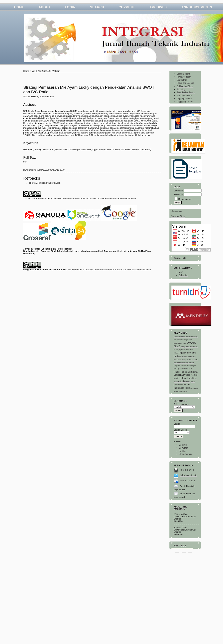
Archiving (181, 89)
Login (70, 7)
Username (179, 191)
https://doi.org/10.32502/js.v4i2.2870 (47, 170)
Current (127, 7)
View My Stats (178, 216)
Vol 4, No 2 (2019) (41, 71)
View (181, 272)
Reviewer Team (184, 77)
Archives (158, 7)
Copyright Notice (184, 99)
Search (97, 7)
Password (178, 195)
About (44, 7)
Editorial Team (183, 74)
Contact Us (182, 80)
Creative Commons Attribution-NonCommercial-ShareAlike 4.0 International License (94, 198)
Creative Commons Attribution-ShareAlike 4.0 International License (118, 270)
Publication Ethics (185, 86)
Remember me (185, 199)
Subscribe (183, 275)
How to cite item (187, 481)
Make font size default (184, 550)
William (56, 71)
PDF (25, 162)
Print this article (187, 470)
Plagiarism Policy (185, 102)
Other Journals (186, 454)
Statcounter (177, 211)
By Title (182, 451)
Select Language (181, 404)
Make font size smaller (177, 550)
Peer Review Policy (186, 92)
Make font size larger (190, 550)
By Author (183, 448)
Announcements (197, 7)
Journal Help (180, 258)
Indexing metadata (188, 475)
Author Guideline (184, 96)
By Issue (183, 445)
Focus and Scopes (185, 83)
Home (19, 7)
